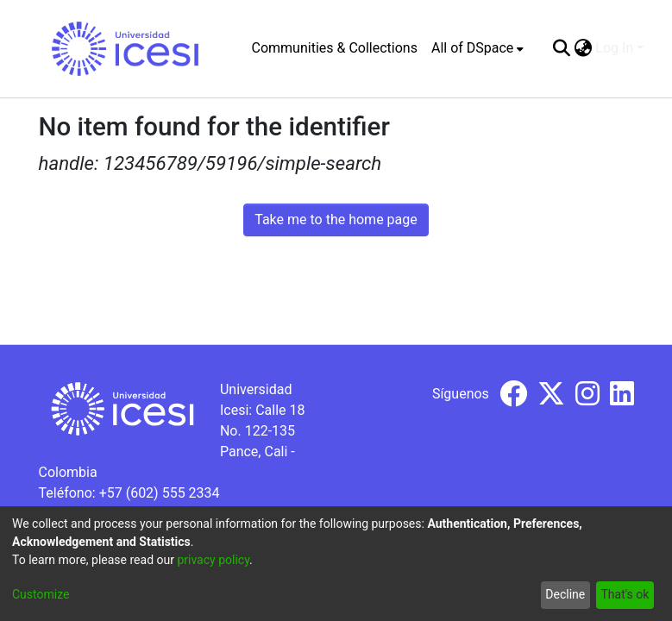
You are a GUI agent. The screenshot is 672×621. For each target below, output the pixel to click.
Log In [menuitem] (614, 48)
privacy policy (213, 560)
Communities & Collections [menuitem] (335, 48)
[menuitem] (477, 48)
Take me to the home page (336, 220)
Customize (41, 594)
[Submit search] (561, 48)
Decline (565, 594)
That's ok (625, 594)
